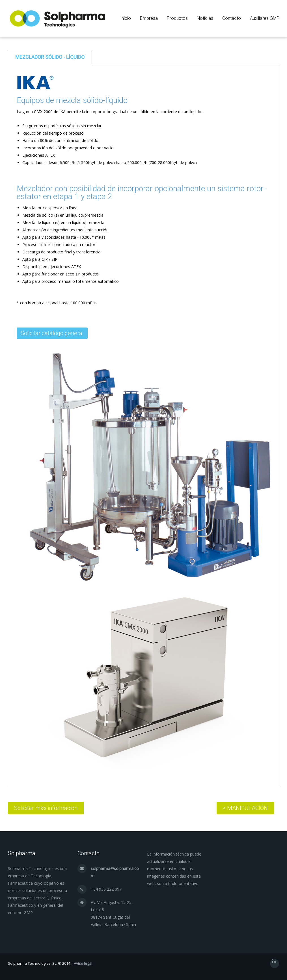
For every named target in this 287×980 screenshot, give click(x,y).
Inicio (126, 18)
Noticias (205, 18)
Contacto (232, 18)
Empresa (149, 18)
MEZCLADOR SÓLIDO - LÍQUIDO (50, 57)
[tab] (50, 57)
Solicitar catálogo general (52, 333)
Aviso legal (83, 963)
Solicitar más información (46, 808)
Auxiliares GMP (265, 18)
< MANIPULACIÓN (245, 808)
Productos (177, 18)
